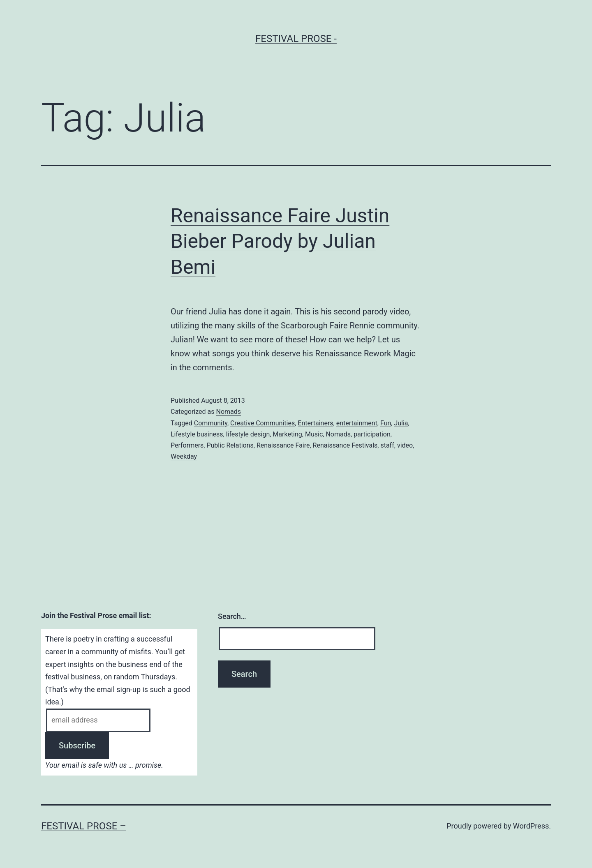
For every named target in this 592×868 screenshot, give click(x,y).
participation (372, 434)
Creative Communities (262, 423)
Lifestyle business (197, 434)
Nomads (228, 412)
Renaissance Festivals (345, 445)
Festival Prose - (296, 39)
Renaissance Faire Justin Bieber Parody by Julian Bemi (280, 241)
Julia (401, 423)
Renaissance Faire (283, 445)
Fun (386, 423)
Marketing (287, 434)
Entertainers (315, 423)
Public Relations (230, 445)
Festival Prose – (84, 826)
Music (314, 434)
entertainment (357, 423)
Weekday (184, 456)
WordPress (531, 826)
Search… (232, 616)
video (405, 445)
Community (211, 423)
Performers (187, 445)
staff (387, 445)
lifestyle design (248, 434)
